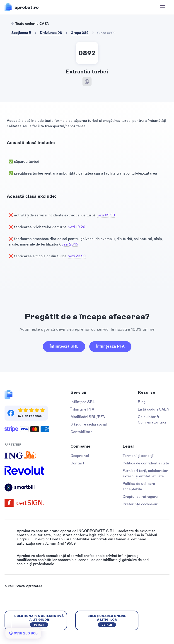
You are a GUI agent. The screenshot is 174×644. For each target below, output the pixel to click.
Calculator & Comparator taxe (152, 420)
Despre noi (80, 456)
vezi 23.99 (77, 256)
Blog (142, 402)
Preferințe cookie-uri (141, 504)
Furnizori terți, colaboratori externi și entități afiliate (146, 473)
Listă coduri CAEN (154, 409)
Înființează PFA (110, 346)
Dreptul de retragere (140, 497)
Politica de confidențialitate (146, 463)
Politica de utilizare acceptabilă (139, 486)
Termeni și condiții (138, 456)
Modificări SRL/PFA (88, 417)
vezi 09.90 (106, 215)
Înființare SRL (83, 402)
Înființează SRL (64, 346)
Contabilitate (81, 432)
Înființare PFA (82, 409)
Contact (77, 463)
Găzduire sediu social (89, 424)
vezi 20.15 (70, 244)
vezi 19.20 (77, 227)
